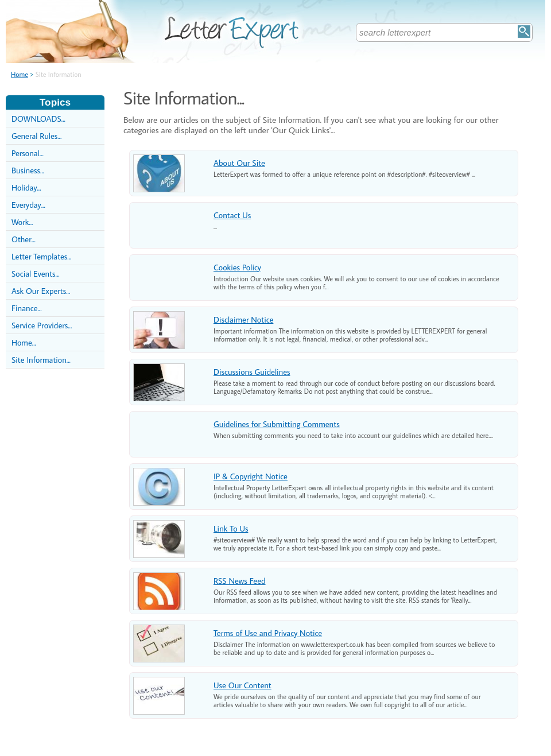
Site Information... (41, 360)
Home (20, 74)
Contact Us (232, 215)
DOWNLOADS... (38, 119)
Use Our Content (242, 685)
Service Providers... (42, 325)
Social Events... (36, 274)
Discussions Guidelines (252, 372)
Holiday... (26, 187)
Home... (24, 342)
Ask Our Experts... (41, 291)
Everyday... (28, 205)
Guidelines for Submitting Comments (277, 424)
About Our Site (239, 163)
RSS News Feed (240, 581)
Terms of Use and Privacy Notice (268, 633)
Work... (22, 222)
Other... (24, 239)
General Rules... (36, 136)
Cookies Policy (237, 267)
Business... (28, 170)
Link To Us (231, 528)
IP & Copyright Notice (251, 476)
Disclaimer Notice (243, 319)
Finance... (27, 308)
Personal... (28, 153)
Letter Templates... (41, 256)
